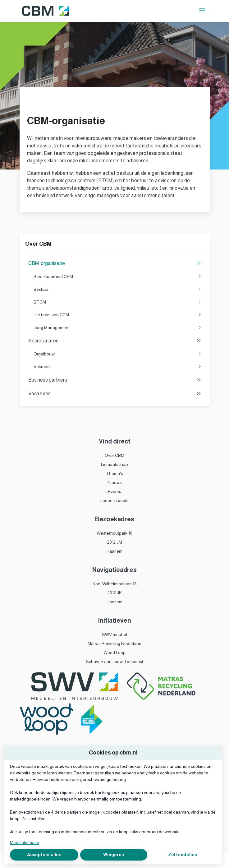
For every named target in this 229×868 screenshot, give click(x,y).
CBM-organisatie (115, 263)
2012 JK (115, 593)
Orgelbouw (117, 354)
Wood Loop (114, 652)
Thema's (114, 473)
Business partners (115, 380)
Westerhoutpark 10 (114, 533)
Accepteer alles (44, 855)
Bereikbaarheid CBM (117, 277)
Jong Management (117, 328)
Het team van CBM (117, 315)
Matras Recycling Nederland (114, 643)
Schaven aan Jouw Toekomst (114, 661)
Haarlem (114, 551)
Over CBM (114, 455)
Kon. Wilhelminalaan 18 (115, 584)
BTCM (117, 302)
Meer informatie (25, 842)
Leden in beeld (114, 500)
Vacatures (115, 394)
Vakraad (117, 367)
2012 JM (115, 542)
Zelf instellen (183, 855)
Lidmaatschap (114, 464)
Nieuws (115, 482)
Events (114, 491)
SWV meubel (114, 634)
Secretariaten (115, 341)
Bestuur (117, 289)
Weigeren (114, 855)
